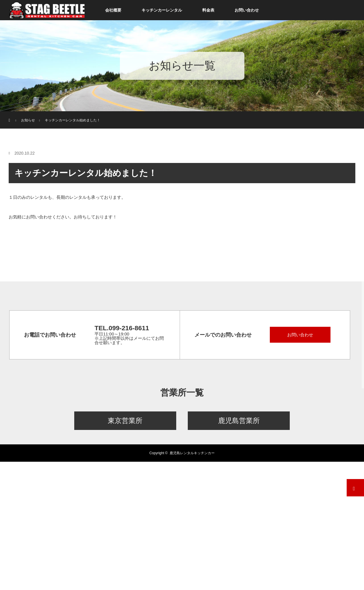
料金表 (208, 10)
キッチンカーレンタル (162, 10)
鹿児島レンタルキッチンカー (192, 453)
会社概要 (113, 10)
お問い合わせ (247, 10)
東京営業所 (125, 421)
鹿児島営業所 (239, 421)
